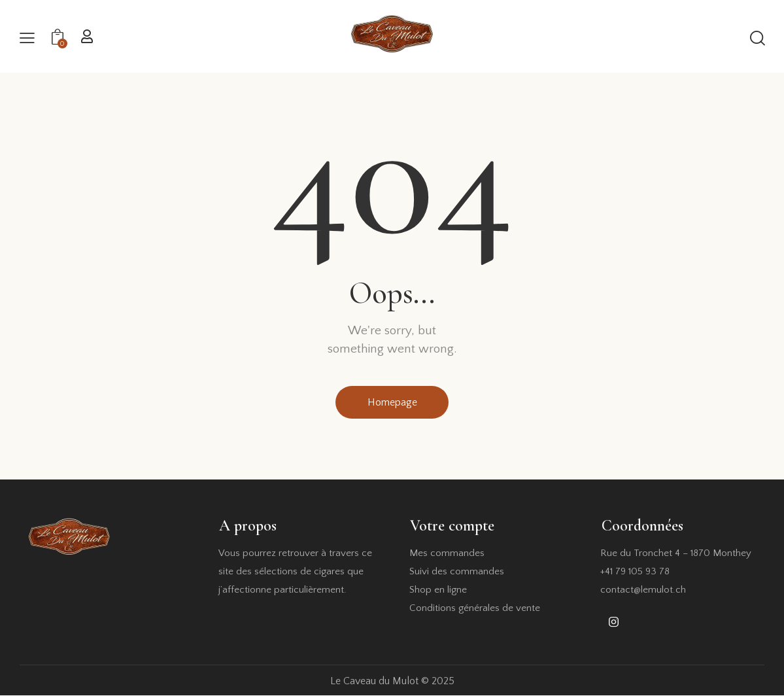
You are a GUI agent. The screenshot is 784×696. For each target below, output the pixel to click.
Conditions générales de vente (475, 609)
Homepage (392, 402)
